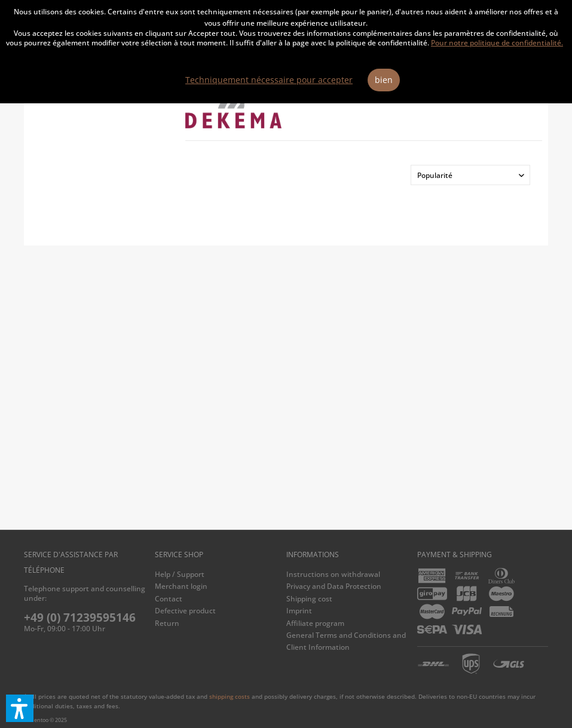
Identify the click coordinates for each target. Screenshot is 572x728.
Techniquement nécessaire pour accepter (269, 80)
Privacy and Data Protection (334, 586)
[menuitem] (217, 575)
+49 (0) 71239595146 (80, 618)
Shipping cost (309, 599)
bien (384, 80)
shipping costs (230, 696)
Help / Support (180, 574)
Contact (169, 599)
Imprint (299, 611)
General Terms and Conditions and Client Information (346, 641)
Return (167, 623)
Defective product (185, 611)
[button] (20, 708)
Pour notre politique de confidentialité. (497, 43)
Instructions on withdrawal (333, 574)
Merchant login (181, 586)
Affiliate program (315, 623)
